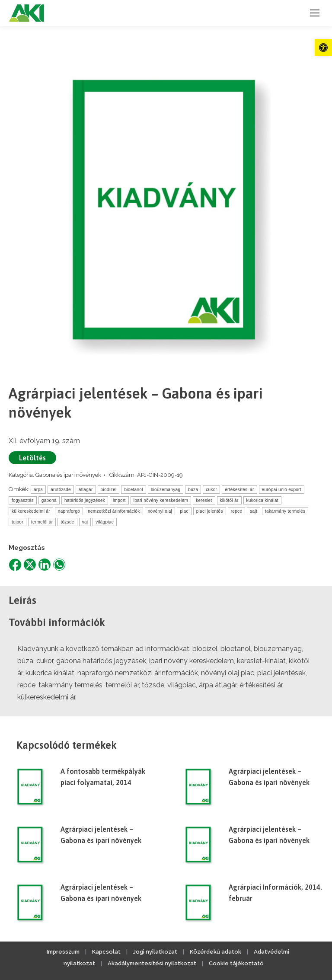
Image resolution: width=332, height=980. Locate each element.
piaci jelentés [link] (210, 511)
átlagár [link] (86, 490)
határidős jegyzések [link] (85, 500)
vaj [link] (85, 522)
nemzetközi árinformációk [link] (114, 511)
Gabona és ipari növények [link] (68, 475)
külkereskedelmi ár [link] (31, 511)
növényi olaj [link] (160, 511)
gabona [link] (49, 500)
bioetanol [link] (133, 490)
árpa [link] (38, 490)
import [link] (119, 500)
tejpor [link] (18, 522)
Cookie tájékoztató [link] (236, 963)
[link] (323, 48)
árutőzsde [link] (61, 490)
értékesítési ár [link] (239, 490)
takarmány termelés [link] (285, 511)
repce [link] (237, 511)
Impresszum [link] (63, 952)
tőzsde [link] (67, 522)
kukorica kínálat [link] (262, 500)
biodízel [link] (109, 490)
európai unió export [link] (282, 490)
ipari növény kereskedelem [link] (161, 500)
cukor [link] (211, 490)
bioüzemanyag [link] (166, 490)
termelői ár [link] (42, 522)
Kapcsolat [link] (106, 952)
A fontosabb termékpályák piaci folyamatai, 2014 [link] (103, 777)
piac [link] (184, 511)
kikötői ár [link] (229, 500)
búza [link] (193, 490)
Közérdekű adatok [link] (215, 952)
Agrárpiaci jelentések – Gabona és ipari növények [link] (269, 777)
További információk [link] (57, 622)
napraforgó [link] (69, 511)
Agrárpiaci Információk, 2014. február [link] (275, 893)
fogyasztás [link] (23, 500)
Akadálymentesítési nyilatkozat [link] (152, 963)
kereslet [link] (204, 500)
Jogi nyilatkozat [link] (155, 952)
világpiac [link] (105, 522)
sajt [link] (254, 511)
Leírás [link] (22, 600)
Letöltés (32, 458)
